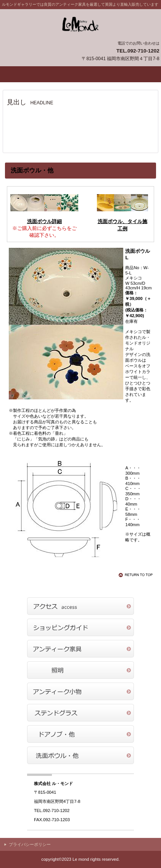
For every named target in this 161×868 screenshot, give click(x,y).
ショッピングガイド (80, 627)
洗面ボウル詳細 (44, 221)
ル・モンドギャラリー (80, 24)
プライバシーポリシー (30, 844)
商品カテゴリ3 (80, 691)
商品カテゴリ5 (80, 734)
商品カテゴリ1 (80, 649)
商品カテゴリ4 (80, 713)
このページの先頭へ (137, 575)
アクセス (80, 606)
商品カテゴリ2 (80, 670)
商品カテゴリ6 (80, 755)
